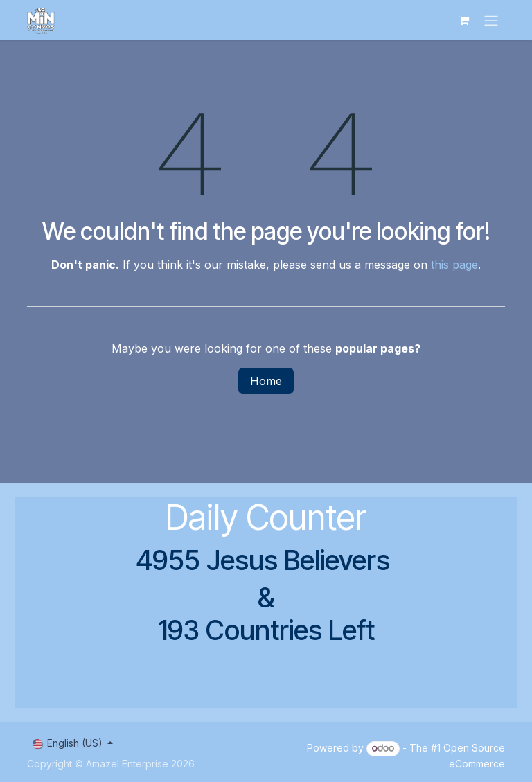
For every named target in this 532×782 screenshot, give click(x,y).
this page (454, 265)
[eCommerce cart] (463, 20)
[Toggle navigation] (491, 20)
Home (266, 381)
